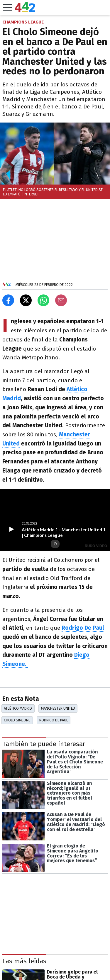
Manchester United (58, 708)
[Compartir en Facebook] (8, 300)
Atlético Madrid (18, 708)
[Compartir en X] (26, 300)
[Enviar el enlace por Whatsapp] (43, 300)
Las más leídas (24, 961)
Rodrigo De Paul (83, 628)
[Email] (61, 300)
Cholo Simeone (17, 720)
